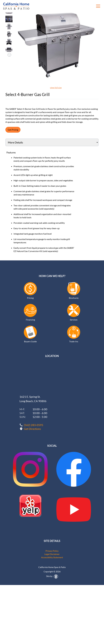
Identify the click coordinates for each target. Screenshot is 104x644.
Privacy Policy (52, 551)
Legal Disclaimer (52, 554)
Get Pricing (13, 130)
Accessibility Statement (52, 557)
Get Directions (32, 429)
